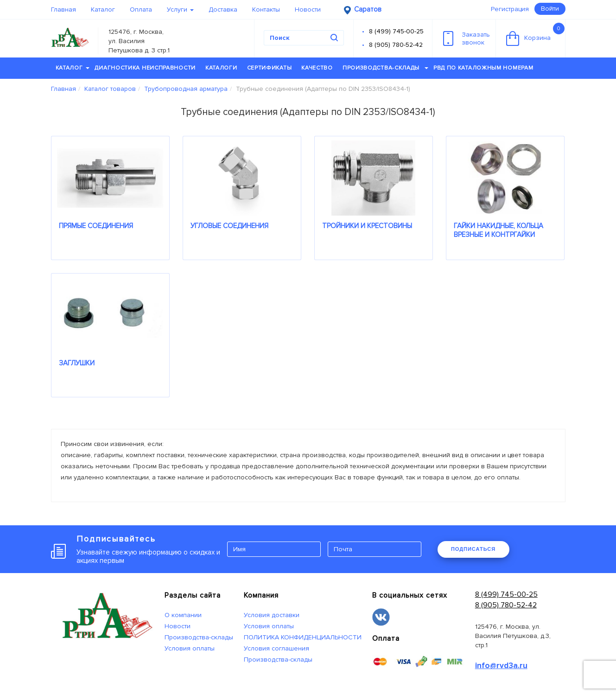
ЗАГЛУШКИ (77, 363)
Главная (64, 10)
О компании (183, 615)
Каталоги (221, 68)
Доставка (223, 10)
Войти (550, 9)
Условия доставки (272, 615)
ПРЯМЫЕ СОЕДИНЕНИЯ (96, 226)
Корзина (535, 34)
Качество (317, 68)
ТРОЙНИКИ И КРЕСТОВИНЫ (367, 226)
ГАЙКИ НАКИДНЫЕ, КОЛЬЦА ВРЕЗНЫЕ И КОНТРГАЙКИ (499, 230)
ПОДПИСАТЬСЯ (473, 549)
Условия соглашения (276, 648)
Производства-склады (385, 68)
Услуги (180, 10)
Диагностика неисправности (145, 68)
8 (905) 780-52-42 (396, 45)
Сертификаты (270, 68)
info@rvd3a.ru (501, 666)
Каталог (103, 10)
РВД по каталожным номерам (483, 68)
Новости (308, 10)
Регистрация (510, 9)
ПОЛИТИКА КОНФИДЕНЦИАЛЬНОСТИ (303, 637)
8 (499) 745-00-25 (396, 31)
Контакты (266, 10)
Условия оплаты (190, 648)
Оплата (141, 10)
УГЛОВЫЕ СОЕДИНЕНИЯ (229, 226)
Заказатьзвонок (467, 38)
